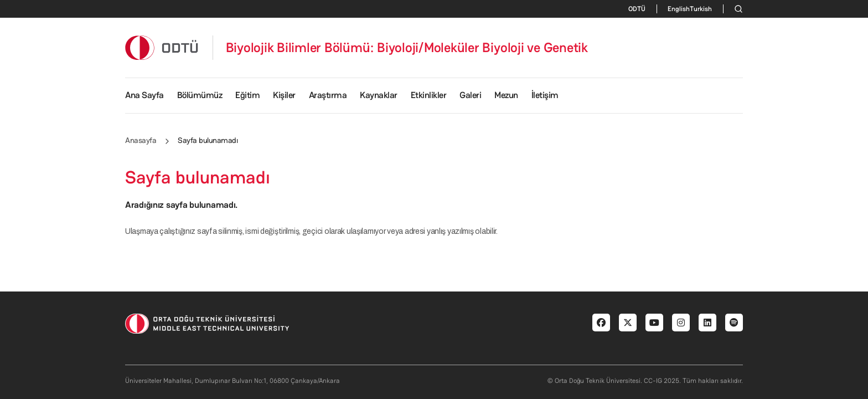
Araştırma (328, 95)
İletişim (545, 95)
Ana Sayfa (144, 95)
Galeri (470, 95)
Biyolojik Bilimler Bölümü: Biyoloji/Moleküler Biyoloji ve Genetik (407, 48)
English (679, 9)
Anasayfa (141, 140)
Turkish (701, 9)
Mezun (506, 95)
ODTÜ (637, 9)
